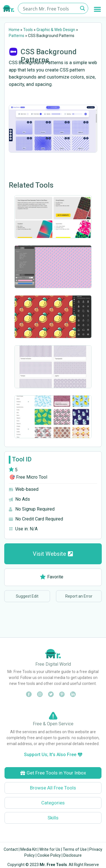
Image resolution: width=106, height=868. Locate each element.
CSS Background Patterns (49, 56)
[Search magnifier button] (83, 8)
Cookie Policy (49, 855)
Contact (11, 849)
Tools (28, 30)
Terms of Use (75, 849)
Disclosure (73, 855)
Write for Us (50, 849)
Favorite (52, 577)
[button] (98, 9)
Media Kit (29, 849)
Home (14, 30)
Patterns (17, 36)
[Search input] (50, 8)
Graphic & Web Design (56, 30)
